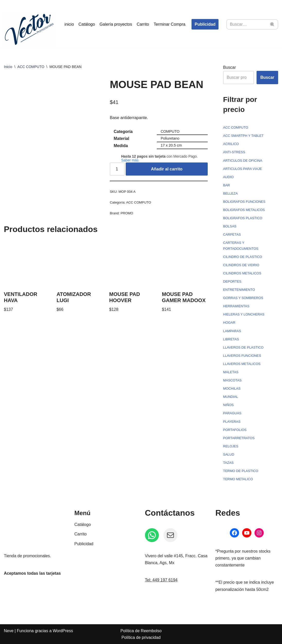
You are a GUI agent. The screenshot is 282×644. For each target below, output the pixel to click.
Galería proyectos (116, 24)
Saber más (130, 160)
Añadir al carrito (167, 169)
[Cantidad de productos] (117, 169)
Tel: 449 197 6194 (161, 580)
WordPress (63, 631)
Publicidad (205, 24)
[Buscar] (246, 24)
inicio (69, 24)
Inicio (8, 67)
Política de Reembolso (141, 631)
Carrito (143, 24)
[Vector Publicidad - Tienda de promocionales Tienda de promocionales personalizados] (30, 29)
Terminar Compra (170, 24)
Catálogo (87, 24)
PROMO (127, 213)
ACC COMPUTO (31, 67)
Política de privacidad (141, 637)
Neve (9, 631)
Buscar (230, 67)
